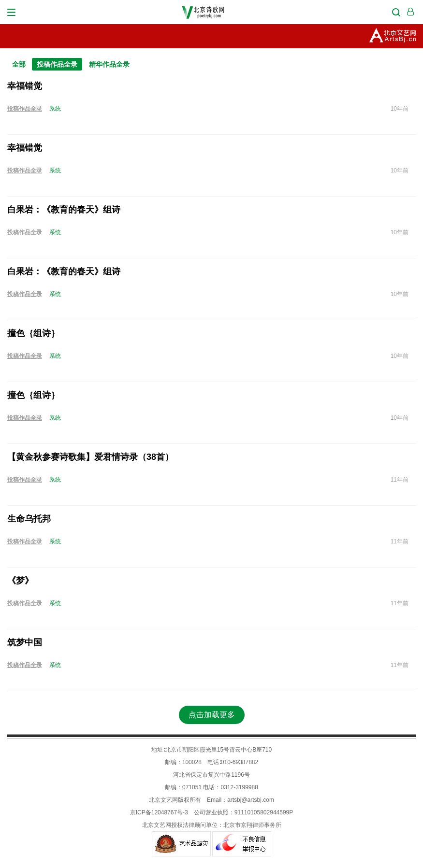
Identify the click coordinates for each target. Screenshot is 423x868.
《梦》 (20, 581)
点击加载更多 (212, 715)
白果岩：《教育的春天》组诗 (64, 210)
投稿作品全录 (57, 64)
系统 (55, 109)
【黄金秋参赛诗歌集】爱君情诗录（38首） (90, 457)
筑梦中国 (25, 642)
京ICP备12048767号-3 (159, 812)
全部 (19, 64)
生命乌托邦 (29, 519)
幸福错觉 (25, 86)
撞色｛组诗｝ (33, 333)
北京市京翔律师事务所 (252, 825)
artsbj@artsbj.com (251, 800)
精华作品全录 (109, 64)
